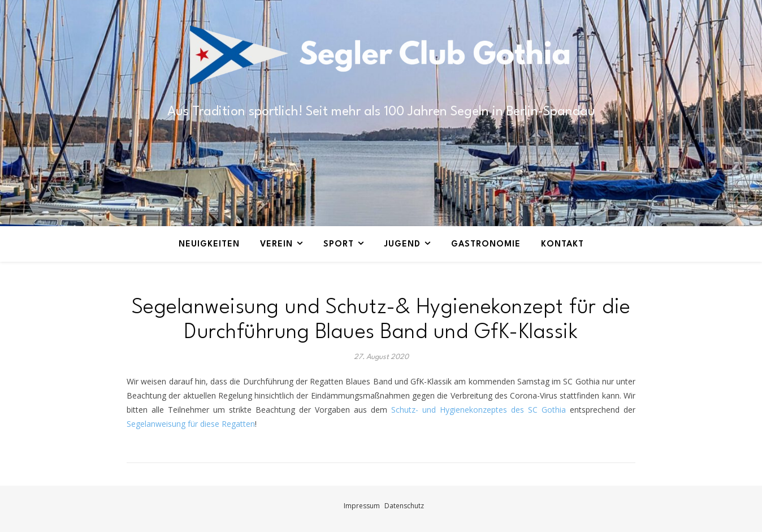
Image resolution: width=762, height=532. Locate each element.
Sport (339, 245)
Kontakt (562, 245)
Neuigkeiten (209, 245)
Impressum (362, 506)
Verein (276, 245)
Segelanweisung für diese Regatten (191, 424)
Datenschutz (404, 506)
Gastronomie (486, 245)
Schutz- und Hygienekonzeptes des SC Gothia (479, 410)
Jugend (402, 245)
